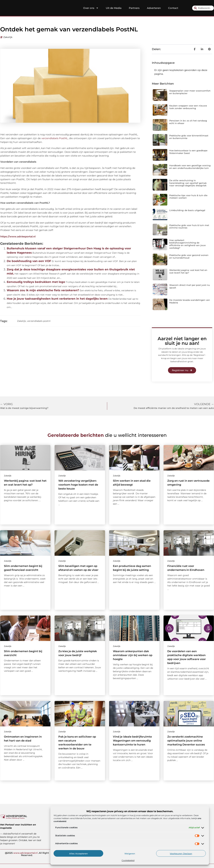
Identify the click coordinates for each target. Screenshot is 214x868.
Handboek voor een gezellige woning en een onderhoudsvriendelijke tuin (190, 167)
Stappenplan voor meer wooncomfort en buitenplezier (190, 92)
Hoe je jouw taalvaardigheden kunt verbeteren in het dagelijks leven (57, 299)
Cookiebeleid (128, 860)
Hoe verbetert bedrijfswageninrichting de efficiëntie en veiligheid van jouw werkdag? (188, 244)
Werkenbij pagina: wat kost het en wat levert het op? (188, 271)
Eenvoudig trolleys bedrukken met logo (36, 282)
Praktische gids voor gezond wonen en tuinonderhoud (189, 256)
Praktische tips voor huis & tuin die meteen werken (188, 197)
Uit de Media (114, 8)
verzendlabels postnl (39, 321)
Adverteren (154, 8)
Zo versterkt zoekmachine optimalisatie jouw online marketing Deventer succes (186, 741)
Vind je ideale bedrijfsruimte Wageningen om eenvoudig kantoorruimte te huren (132, 741)
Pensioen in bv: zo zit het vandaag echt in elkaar (188, 122)
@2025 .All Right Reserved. (27, 854)
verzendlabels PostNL (55, 138)
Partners (134, 8)
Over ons (91, 8)
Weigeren (130, 854)
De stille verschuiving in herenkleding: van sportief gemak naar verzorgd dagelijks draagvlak (188, 183)
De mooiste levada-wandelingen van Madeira (190, 301)
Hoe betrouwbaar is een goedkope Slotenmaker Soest (188, 152)
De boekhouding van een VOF (29, 261)
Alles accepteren (78, 854)
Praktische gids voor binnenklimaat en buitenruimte (189, 137)
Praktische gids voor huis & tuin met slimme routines (189, 227)
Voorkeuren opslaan (181, 854)
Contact (173, 8)
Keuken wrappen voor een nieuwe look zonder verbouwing (188, 107)
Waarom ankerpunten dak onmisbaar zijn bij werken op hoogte (133, 655)
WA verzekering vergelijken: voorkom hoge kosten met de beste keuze (78, 485)
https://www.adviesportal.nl (18, 236)
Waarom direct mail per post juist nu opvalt (190, 286)
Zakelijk (8, 37)
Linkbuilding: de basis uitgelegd (187, 210)
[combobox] (203, 8)
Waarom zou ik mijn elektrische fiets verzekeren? (43, 290)
